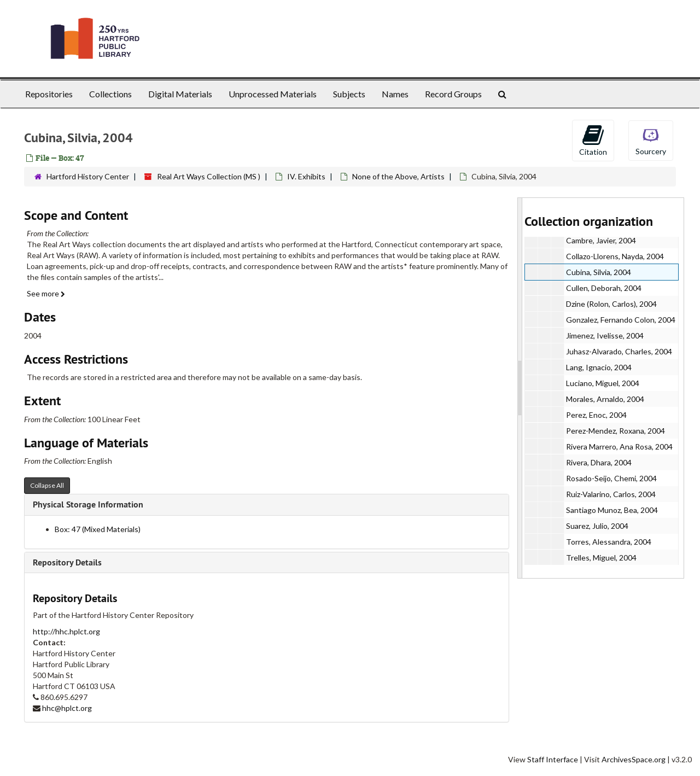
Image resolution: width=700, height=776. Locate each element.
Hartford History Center (88, 176)
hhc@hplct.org (67, 708)
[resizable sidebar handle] (520, 388)
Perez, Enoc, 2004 (596, 415)
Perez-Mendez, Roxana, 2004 (616, 431)
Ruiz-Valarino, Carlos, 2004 (611, 494)
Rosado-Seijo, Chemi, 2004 (611, 478)
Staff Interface (553, 759)
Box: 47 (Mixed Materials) (98, 529)
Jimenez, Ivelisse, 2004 (605, 336)
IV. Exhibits (306, 176)
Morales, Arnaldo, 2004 (605, 399)
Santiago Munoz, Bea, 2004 (612, 510)
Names (395, 94)
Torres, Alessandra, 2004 (609, 542)
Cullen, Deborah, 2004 (604, 288)
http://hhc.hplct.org (66, 631)
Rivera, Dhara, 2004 (599, 462)
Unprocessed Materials (273, 94)
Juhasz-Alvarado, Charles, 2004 (619, 351)
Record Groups (453, 94)
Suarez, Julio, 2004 (597, 526)
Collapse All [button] (47, 485)
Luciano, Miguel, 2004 (603, 383)
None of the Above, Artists (398, 176)
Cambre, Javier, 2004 (601, 240)
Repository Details (67, 562)
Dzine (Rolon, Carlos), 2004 (611, 304)
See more (46, 293)
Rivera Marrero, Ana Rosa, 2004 (619, 447)
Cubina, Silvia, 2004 (599, 272)
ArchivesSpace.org (634, 759)
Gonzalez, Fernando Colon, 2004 (621, 320)
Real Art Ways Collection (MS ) (209, 176)
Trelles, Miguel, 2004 (601, 558)
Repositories (49, 94)
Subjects (349, 94)
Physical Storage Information (88, 504)
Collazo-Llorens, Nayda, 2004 (615, 256)
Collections (110, 94)
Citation (593, 140)
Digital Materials (180, 94)
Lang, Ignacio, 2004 (599, 367)
